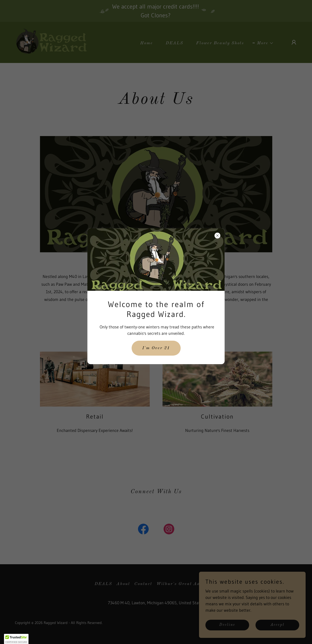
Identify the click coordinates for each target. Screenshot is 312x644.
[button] (16, 639)
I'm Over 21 (156, 348)
